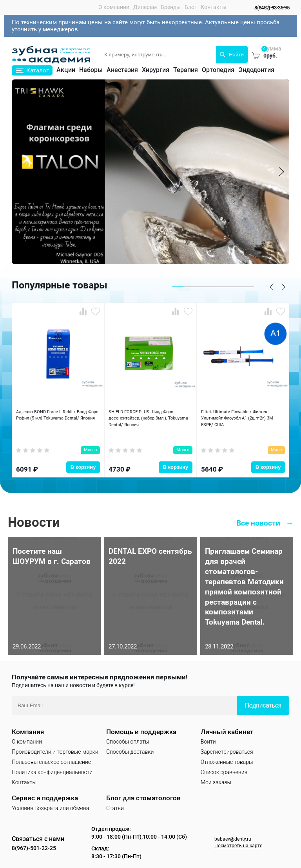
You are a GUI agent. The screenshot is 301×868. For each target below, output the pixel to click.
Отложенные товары (227, 758)
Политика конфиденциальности (52, 768)
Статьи (115, 804)
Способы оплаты (128, 737)
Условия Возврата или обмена (50, 804)
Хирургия (156, 70)
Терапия (186, 70)
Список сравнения (224, 768)
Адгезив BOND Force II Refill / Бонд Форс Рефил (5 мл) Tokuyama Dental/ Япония (57, 420)
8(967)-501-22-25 (42, 844)
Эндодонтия (256, 70)
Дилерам (140, 7)
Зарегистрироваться (227, 747)
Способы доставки (130, 747)
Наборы (91, 70)
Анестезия (122, 70)
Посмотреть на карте (239, 842)
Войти (208, 737)
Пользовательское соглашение (51, 758)
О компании (109, 7)
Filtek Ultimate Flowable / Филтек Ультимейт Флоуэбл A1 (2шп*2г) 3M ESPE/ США (240, 420)
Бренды (166, 7)
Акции (66, 70)
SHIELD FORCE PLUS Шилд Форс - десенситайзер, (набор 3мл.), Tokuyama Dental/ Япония (148, 420)
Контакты (209, 7)
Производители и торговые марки (55, 747)
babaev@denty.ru (234, 834)
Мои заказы (216, 778)
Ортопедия (218, 70)
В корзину (83, 458)
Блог (186, 7)
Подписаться (263, 701)
